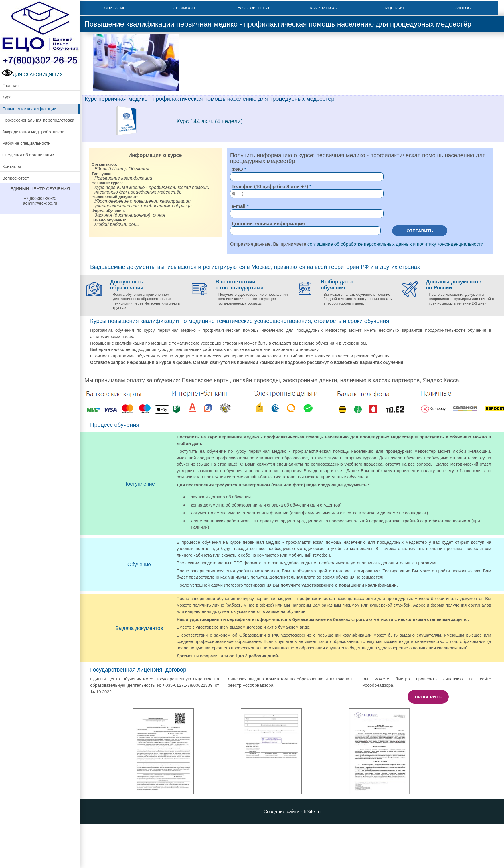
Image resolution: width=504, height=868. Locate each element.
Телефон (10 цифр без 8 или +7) (270, 187)
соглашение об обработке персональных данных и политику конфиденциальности (395, 244)
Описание (115, 8)
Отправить (420, 231)
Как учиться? (324, 8)
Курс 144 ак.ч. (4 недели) (210, 121)
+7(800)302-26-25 (40, 198)
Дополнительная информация (268, 224)
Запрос (463, 8)
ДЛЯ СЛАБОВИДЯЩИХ (32, 75)
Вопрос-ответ (16, 178)
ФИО (237, 169)
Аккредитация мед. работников (33, 132)
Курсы (8, 97)
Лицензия (394, 8)
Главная (10, 85)
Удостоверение (254, 8)
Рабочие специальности (26, 143)
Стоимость (185, 8)
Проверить (428, 697)
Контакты (12, 166)
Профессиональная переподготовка (38, 120)
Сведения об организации (28, 155)
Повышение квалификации (29, 109)
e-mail (239, 206)
